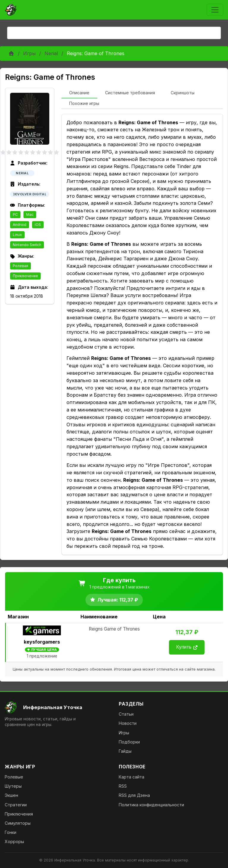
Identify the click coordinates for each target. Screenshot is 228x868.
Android (20, 225)
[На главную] (57, 707)
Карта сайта (132, 777)
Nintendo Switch (27, 245)
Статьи (126, 714)
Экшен (11, 795)
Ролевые (14, 777)
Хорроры (14, 841)
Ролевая (20, 266)
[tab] (79, 93)
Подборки (129, 742)
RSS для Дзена (134, 795)
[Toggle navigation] (215, 10)
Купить (187, 647)
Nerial (51, 53)
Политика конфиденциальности (151, 805)
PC (15, 214)
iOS (38, 225)
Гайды (125, 751)
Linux (17, 235)
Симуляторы (18, 823)
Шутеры (13, 786)
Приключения (19, 814)
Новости (128, 723)
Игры (29, 53)
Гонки (11, 832)
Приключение (25, 276)
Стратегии (16, 805)
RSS (123, 786)
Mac (30, 214)
